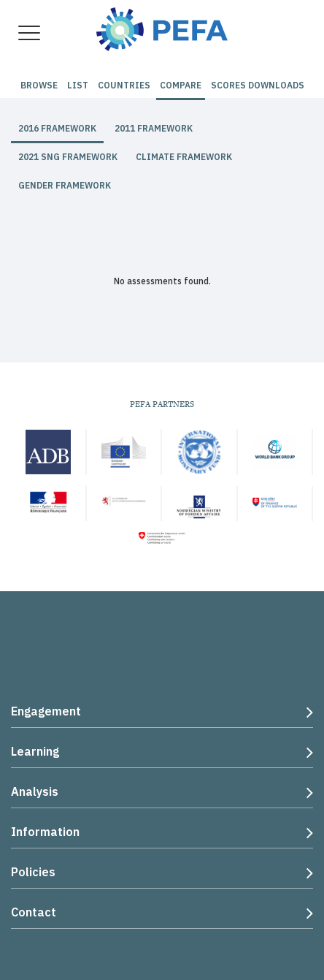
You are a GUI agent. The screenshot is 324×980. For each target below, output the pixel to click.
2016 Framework (57, 128)
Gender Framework (65, 185)
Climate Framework (184, 157)
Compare (181, 85)
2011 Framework (154, 128)
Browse (39, 85)
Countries (124, 85)
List (78, 85)
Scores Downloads (258, 85)
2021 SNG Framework (68, 157)
